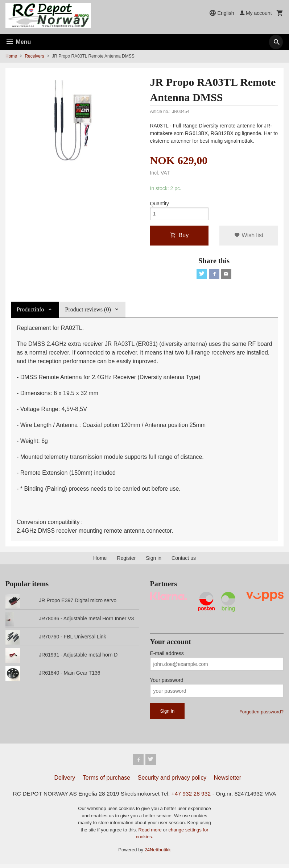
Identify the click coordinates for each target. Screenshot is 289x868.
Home (11, 56)
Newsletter (228, 781)
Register (126, 561)
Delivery (65, 781)
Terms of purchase (107, 781)
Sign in (154, 561)
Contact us (184, 561)
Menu (18, 42)
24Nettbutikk (158, 854)
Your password (167, 683)
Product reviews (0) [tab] (88, 312)
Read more (151, 834)
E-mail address (167, 656)
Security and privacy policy (172, 781)
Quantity (160, 204)
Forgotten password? (261, 715)
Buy (179, 237)
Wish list (249, 237)
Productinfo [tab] (30, 312)
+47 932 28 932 (193, 797)
